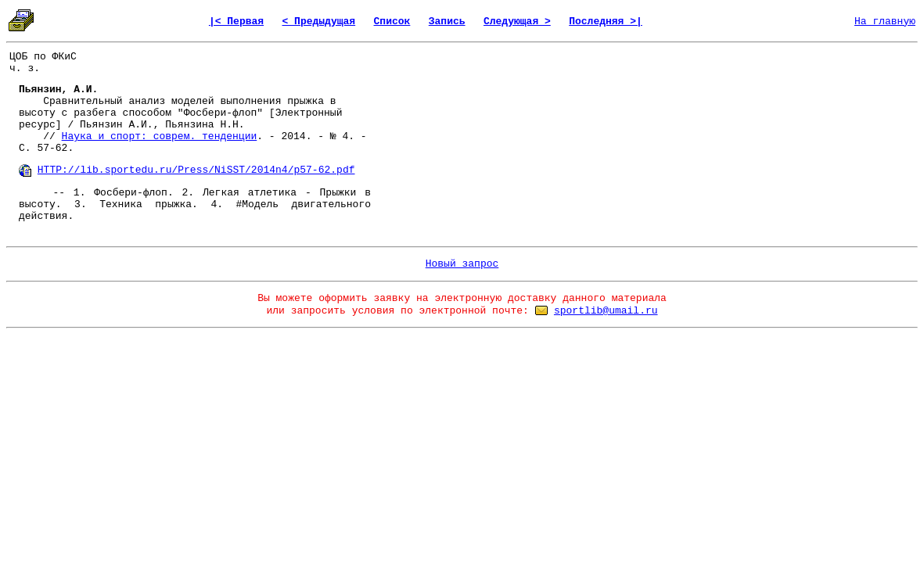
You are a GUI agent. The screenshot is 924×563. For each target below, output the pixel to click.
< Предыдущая (319, 22)
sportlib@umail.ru (606, 311)
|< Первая (236, 22)
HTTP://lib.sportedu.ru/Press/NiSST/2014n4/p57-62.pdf (196, 170)
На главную (885, 22)
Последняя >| (606, 22)
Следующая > (517, 22)
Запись (447, 22)
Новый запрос (462, 264)
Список (392, 22)
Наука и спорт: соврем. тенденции (160, 136)
